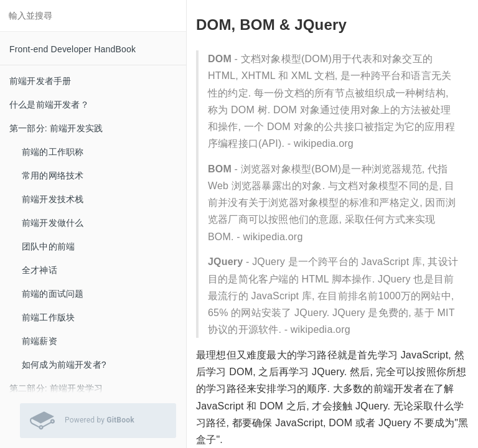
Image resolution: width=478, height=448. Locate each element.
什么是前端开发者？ (49, 105)
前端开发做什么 (53, 223)
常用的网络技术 (53, 175)
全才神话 (40, 270)
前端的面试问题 (53, 294)
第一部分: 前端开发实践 (56, 128)
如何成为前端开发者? (64, 365)
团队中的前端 (48, 246)
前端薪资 (40, 341)
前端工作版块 (48, 317)
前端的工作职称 (53, 152)
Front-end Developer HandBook (73, 49)
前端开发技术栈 (53, 199)
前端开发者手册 (40, 81)
